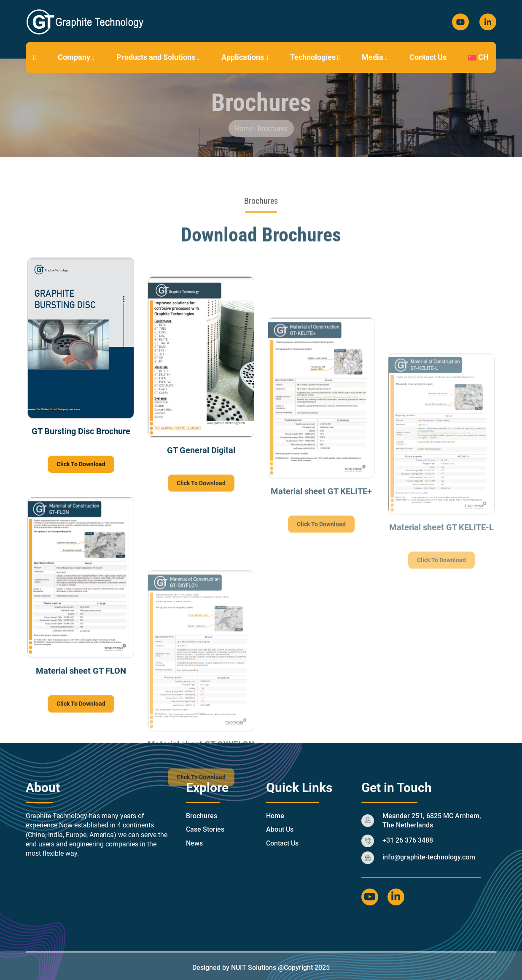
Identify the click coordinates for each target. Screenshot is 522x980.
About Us (280, 829)
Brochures (273, 128)
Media (375, 57)
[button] (93, 57)
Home (245, 128)
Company (76, 57)
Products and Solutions (158, 57)
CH (478, 57)
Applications (245, 57)
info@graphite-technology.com (429, 857)
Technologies (315, 57)
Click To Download (81, 464)
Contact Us (428, 57)
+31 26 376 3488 (408, 840)
